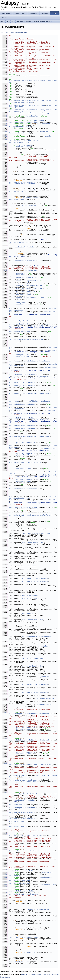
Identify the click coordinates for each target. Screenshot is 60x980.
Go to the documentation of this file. (15, 33)
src (8, 21)
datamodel (50, 101)
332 (5, 877)
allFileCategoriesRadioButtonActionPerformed (29, 393)
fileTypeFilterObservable (20, 127)
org (13, 21)
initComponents (23, 147)
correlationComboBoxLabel (27, 278)
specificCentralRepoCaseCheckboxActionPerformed (30, 515)
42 (5, 116)
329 (5, 869)
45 (5, 124)
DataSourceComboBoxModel (19, 133)
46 (5, 125)
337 (5, 889)
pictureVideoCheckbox (32, 190)
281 (5, 712)
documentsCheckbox (31, 198)
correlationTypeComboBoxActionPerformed (26, 339)
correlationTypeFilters (19, 142)
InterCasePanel (33, 116)
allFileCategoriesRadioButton (29, 286)
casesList (45, 131)
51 (5, 136)
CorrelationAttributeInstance (22, 141)
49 (5, 131)
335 (5, 885)
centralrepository (37, 101)
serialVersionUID (44, 124)
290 (5, 738)
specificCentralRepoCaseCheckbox (31, 298)
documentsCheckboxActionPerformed (24, 489)
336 (5, 886)
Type (38, 141)
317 (5, 834)
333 (5, 879)
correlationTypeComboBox (24, 247)
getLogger (20, 122)
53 (5, 139)
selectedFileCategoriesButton (22, 182)
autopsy (28, 21)
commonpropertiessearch (42, 21)
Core (3, 21)
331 (5, 874)
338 (5, 893)
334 (5, 882)
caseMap (48, 136)
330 (5, 873)
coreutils (40, 113)
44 (5, 121)
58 (5, 145)
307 (5, 792)
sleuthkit (20, 21)
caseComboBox (22, 275)
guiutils (33, 81)
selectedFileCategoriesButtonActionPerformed (29, 436)
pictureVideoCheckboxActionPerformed (25, 463)
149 (5, 270)
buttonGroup (21, 273)
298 (5, 763)
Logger (48, 113)
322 (5, 849)
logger (41, 121)
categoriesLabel (23, 284)
